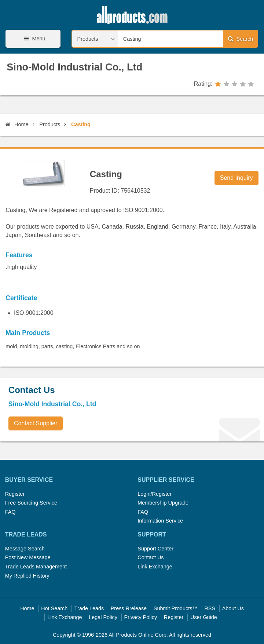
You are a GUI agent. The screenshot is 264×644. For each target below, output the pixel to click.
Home (17, 124)
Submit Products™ (176, 608)
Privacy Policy (141, 617)
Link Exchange (155, 567)
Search (241, 39)
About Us (233, 608)
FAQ (10, 512)
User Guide (204, 617)
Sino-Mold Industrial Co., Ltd (74, 67)
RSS (210, 608)
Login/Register (155, 494)
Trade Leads (89, 608)
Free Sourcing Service (31, 503)
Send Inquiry (236, 178)
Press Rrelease (129, 608)
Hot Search (54, 608)
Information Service (160, 521)
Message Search (25, 549)
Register (15, 494)
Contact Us (151, 557)
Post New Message (28, 557)
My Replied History (27, 576)
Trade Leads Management (36, 567)
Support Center (155, 549)
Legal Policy (103, 617)
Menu (33, 39)
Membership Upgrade (163, 503)
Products (50, 124)
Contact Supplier (36, 423)
